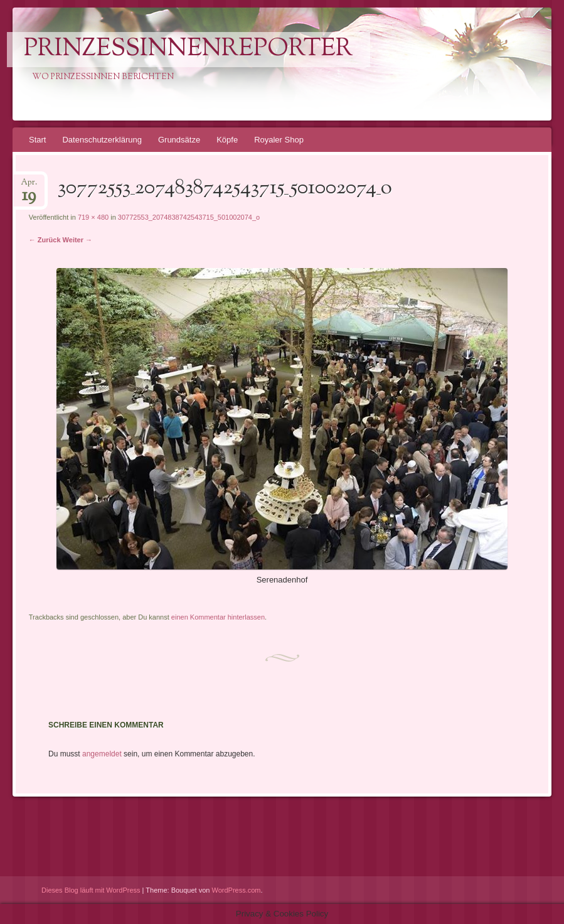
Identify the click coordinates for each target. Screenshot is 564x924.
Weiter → (77, 240)
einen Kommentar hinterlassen (218, 617)
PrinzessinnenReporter (188, 50)
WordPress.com (237, 890)
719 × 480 (93, 217)
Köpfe (227, 140)
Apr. (29, 186)
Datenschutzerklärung (102, 140)
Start (37, 140)
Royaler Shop (279, 140)
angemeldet (102, 754)
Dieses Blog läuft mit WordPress (91, 890)
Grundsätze (179, 140)
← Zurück (45, 240)
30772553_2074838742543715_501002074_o (189, 217)
